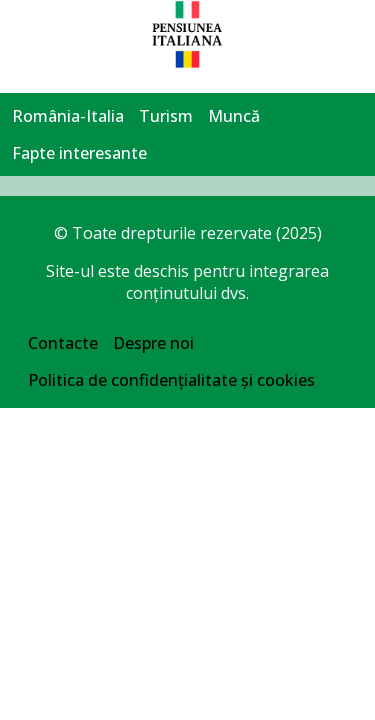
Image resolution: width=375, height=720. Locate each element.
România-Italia (68, 116)
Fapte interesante (79, 153)
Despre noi (153, 343)
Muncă (234, 116)
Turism (166, 116)
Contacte (63, 343)
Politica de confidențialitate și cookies (171, 380)
